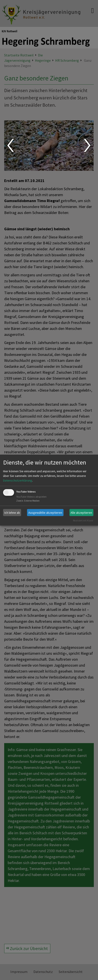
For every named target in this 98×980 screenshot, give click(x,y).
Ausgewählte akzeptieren (45, 512)
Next (88, 145)
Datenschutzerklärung (18, 480)
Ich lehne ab (12, 512)
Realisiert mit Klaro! (83, 521)
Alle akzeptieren (81, 512)
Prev (10, 145)
